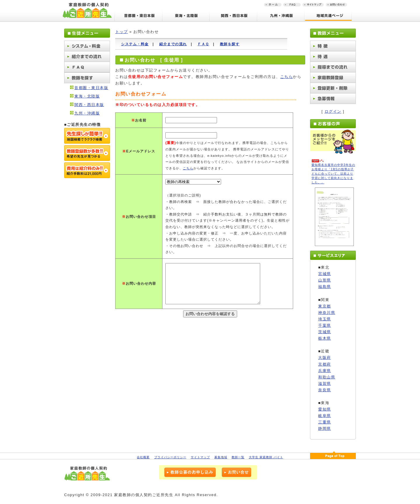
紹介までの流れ (173, 44)
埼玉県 (325, 319)
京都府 (325, 364)
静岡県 (325, 429)
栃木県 (325, 338)
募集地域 (221, 457)
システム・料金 (135, 44)
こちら (287, 77)
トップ (122, 32)
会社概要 (143, 457)
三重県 (325, 422)
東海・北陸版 (87, 96)
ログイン (333, 111)
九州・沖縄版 (87, 113)
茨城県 (325, 332)
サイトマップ (200, 457)
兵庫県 (325, 371)
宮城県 (325, 274)
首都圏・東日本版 (91, 88)
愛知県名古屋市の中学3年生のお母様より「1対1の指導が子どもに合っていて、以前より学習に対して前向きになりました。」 (333, 174)
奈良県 (325, 390)
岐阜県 (325, 416)
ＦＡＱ (203, 44)
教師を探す (230, 44)
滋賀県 (325, 384)
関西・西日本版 (89, 105)
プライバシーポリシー (170, 457)
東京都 (325, 306)
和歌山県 (327, 377)
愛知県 (325, 409)
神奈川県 (327, 313)
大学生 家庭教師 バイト (266, 457)
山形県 (325, 280)
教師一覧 (238, 457)
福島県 (325, 287)
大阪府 (325, 358)
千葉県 (325, 325)
